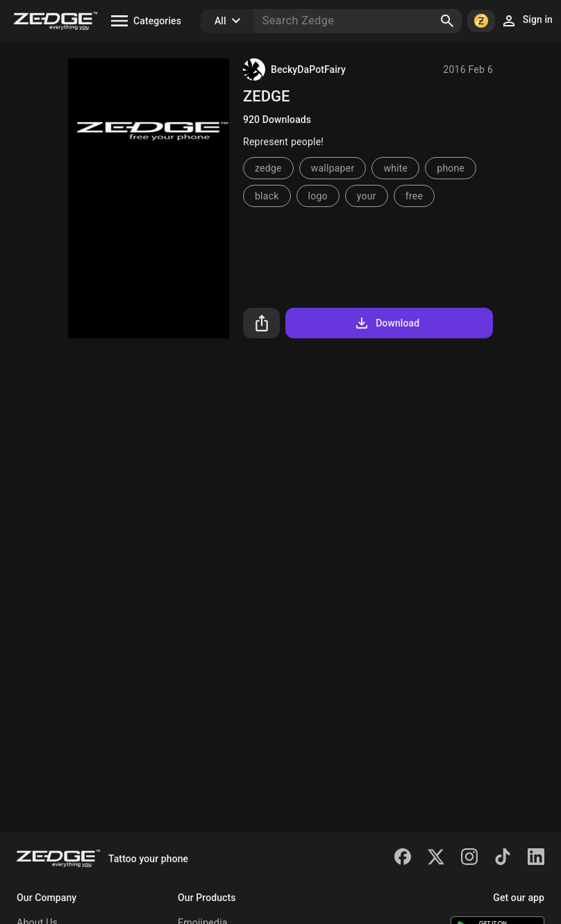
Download (386, 323)
